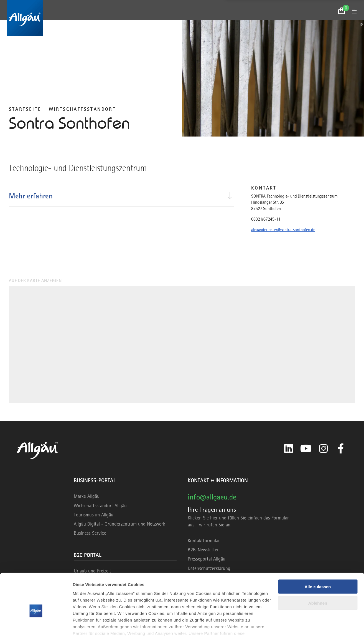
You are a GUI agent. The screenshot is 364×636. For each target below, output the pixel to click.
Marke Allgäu (87, 496)
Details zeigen (87, 625)
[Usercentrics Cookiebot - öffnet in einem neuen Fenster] (36, 625)
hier (214, 518)
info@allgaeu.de (212, 497)
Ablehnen (318, 574)
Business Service (90, 533)
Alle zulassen (318, 557)
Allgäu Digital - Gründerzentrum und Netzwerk (119, 524)
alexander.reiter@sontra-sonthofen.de (283, 230)
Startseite (25, 109)
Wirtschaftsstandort (82, 109)
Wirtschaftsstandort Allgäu (100, 506)
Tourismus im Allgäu (94, 515)
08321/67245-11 (266, 219)
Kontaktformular (204, 541)
